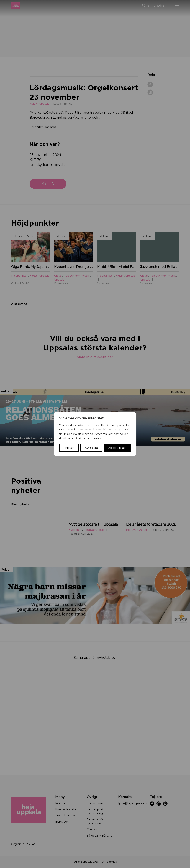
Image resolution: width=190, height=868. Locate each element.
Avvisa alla (91, 448)
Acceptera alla (117, 448)
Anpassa (69, 448)
